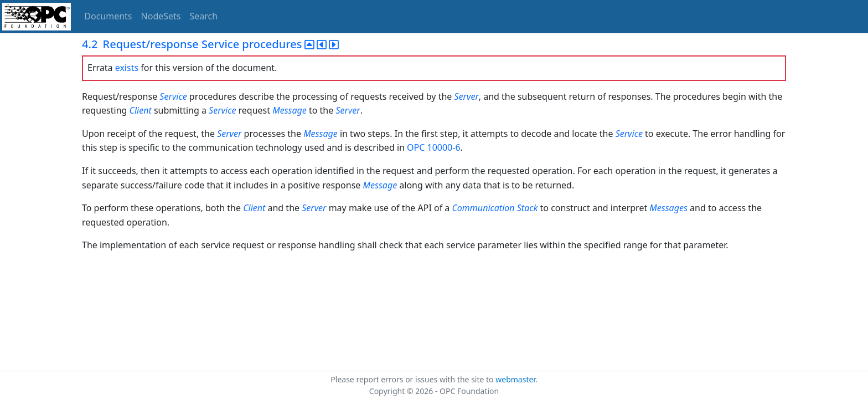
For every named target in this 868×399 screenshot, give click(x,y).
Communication (483, 208)
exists (127, 68)
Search (204, 16)
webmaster (515, 379)
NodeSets (161, 16)
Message (290, 110)
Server (467, 96)
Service (173, 96)
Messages (668, 208)
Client (141, 110)
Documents (108, 16)
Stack (528, 208)
